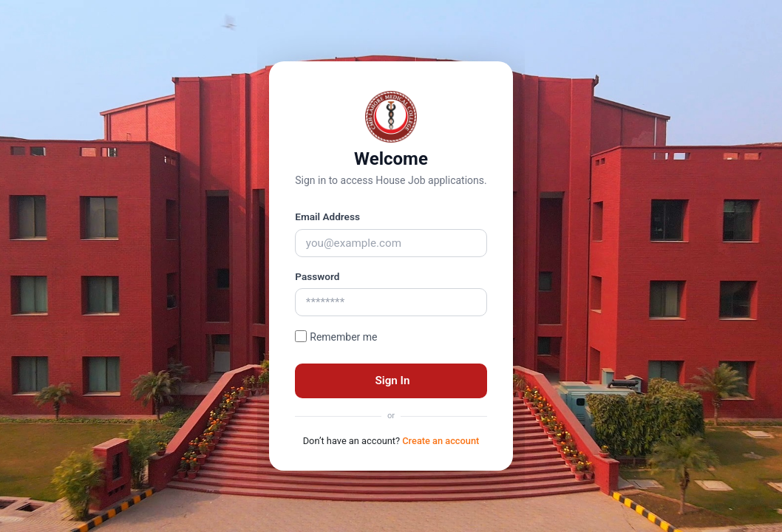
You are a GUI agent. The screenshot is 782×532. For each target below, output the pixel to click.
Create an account (441, 441)
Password (317, 276)
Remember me (343, 337)
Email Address (327, 216)
